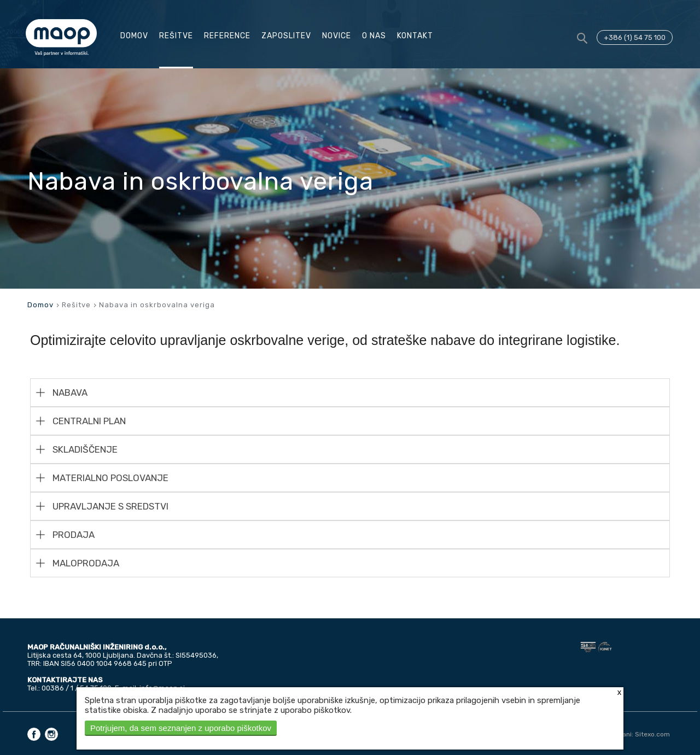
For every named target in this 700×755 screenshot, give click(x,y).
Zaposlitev (286, 36)
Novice (337, 36)
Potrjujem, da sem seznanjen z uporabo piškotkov (181, 728)
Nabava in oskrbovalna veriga (157, 305)
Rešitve (176, 36)
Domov (134, 36)
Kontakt (415, 36)
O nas (374, 36)
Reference (227, 36)
